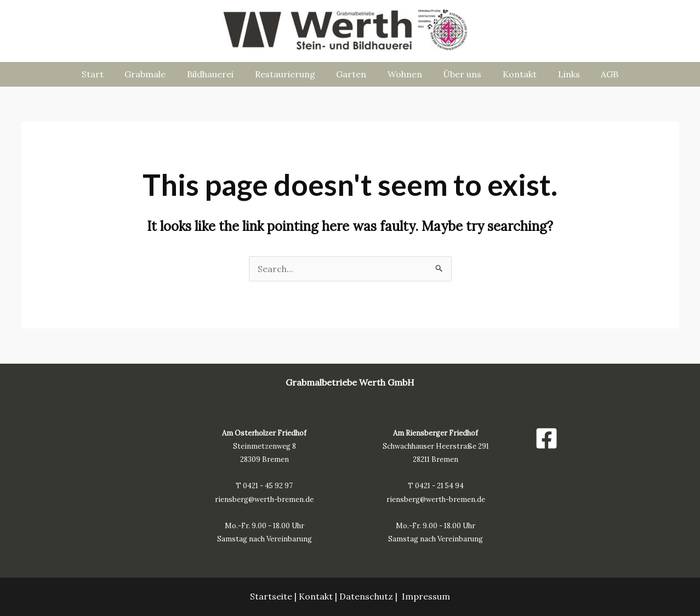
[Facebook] (547, 438)
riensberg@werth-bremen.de (264, 499)
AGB (594, 74)
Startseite (271, 596)
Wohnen (403, 74)
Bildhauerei (220, 74)
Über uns (457, 74)
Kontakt (511, 74)
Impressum (426, 596)
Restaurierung (291, 74)
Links (556, 74)
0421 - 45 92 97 (268, 486)
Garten (353, 74)
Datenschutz (366, 596)
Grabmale (158, 74)
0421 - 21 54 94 (439, 486)
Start (109, 74)
